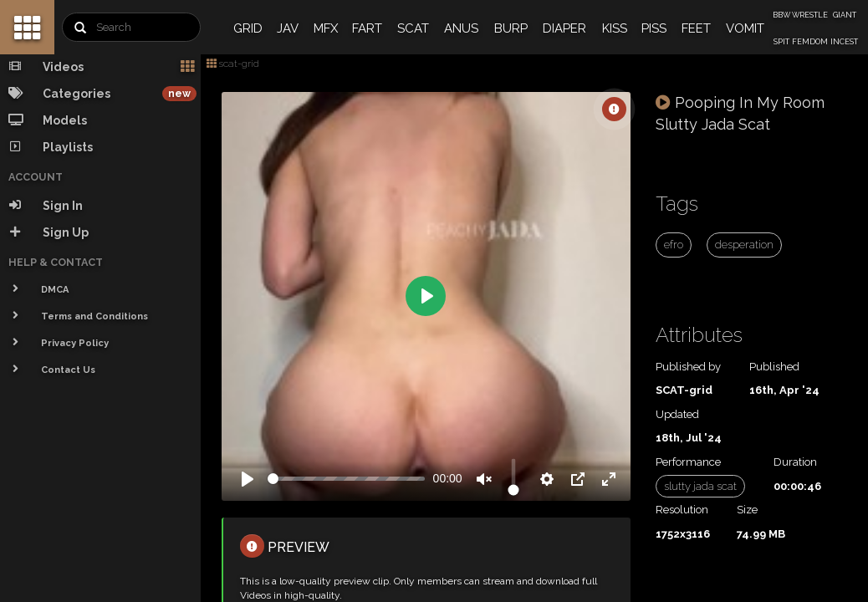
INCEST (844, 42)
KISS (615, 28)
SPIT (781, 42)
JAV (288, 28)
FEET (696, 28)
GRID (248, 28)
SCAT (413, 28)
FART (367, 28)
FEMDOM (810, 42)
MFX (326, 28)
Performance (688, 462)
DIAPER (564, 28)
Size (747, 510)
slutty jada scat (700, 486)
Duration (795, 462)
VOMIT (745, 28)
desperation (744, 245)
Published (774, 367)
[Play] (248, 479)
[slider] (346, 479)
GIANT (845, 15)
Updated (677, 414)
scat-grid (233, 64)
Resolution (682, 510)
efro (674, 245)
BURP (511, 28)
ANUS (461, 28)
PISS (654, 28)
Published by (688, 367)
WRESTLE (810, 15)
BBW (781, 15)
